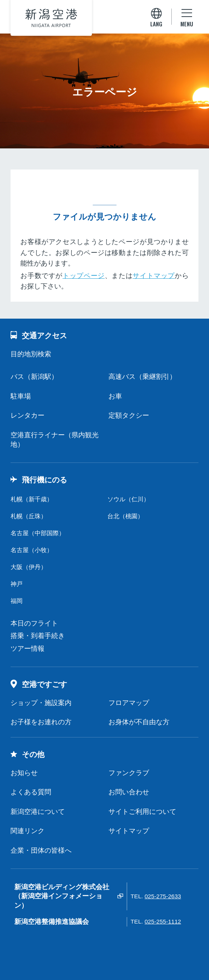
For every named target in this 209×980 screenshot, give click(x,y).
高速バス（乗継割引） (142, 377)
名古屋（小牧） (32, 550)
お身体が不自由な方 (139, 722)
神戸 (17, 584)
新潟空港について (38, 812)
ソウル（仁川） (128, 499)
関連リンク (27, 831)
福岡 (17, 601)
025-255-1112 (163, 921)
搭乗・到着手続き (38, 636)
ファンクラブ (129, 773)
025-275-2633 (163, 896)
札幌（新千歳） (32, 499)
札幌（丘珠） (29, 516)
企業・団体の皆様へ (41, 850)
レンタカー (27, 415)
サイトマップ (154, 276)
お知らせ (24, 773)
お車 (115, 396)
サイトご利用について (142, 812)
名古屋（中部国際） (38, 533)
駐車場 (21, 396)
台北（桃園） (125, 516)
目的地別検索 (31, 354)
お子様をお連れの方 (41, 722)
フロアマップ (129, 703)
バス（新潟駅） (34, 377)
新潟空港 (51, 18)
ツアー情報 (27, 649)
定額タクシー (129, 415)
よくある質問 (31, 792)
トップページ (84, 276)
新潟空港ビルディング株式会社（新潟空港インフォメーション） (62, 896)
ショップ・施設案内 (41, 703)
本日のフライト (34, 623)
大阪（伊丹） (29, 567)
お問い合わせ (129, 792)
